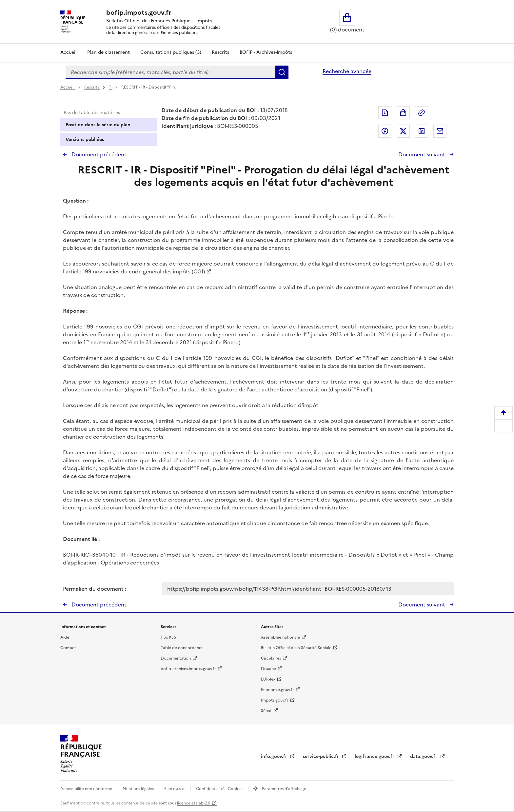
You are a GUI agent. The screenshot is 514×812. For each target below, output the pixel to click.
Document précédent (98, 154)
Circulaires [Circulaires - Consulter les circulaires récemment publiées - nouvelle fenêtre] (271, 658)
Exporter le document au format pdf (385, 113)
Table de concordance (182, 648)
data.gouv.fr (424, 756)
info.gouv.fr (275, 756)
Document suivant (422, 154)
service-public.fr (322, 756)
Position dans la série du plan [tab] (98, 125)
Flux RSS (168, 637)
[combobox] (170, 72)
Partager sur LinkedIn (422, 131)
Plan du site (175, 789)
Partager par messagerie (440, 131)
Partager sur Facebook (385, 131)
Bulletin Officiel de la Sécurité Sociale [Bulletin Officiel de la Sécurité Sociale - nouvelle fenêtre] (296, 648)
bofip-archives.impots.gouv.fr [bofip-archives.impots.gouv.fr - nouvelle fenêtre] (188, 669)
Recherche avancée (347, 71)
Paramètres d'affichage (284, 789)
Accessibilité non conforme (87, 789)
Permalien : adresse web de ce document (422, 113)
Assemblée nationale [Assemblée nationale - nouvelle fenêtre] (280, 637)
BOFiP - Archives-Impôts (266, 52)
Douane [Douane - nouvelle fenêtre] (268, 669)
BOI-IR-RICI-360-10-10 (89, 555)
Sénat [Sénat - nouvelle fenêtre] (266, 711)
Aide (65, 637)
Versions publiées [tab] (85, 139)
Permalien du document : (95, 589)
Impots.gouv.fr (275, 700)
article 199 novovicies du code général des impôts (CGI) (135, 271)
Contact (68, 648)
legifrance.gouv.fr (375, 756)
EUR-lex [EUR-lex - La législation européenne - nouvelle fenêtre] (268, 679)
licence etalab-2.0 (194, 803)
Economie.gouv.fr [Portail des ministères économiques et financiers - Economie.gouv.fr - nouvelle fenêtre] (277, 690)
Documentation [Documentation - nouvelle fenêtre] (176, 658)
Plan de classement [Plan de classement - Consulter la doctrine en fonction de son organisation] (109, 52)
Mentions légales (139, 789)
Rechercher (282, 72)
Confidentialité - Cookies (220, 789)
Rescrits (220, 52)
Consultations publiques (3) (171, 52)
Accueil (69, 52)
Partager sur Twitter (403, 131)
